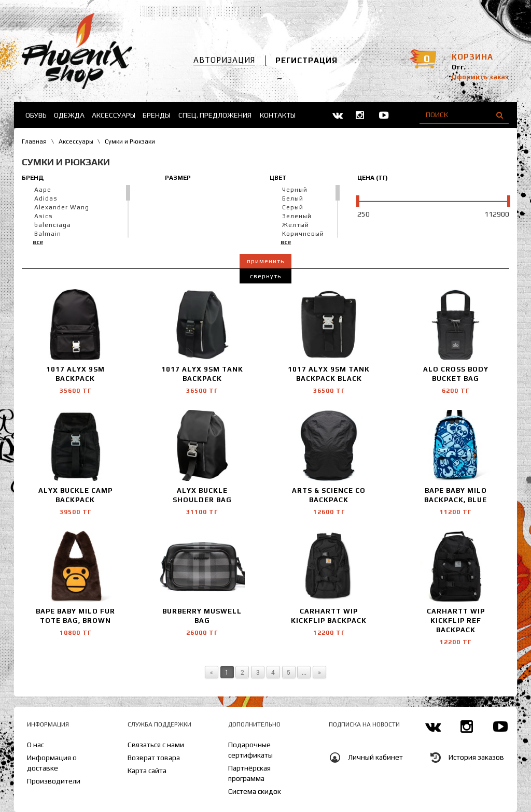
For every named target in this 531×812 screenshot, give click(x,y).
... (304, 672)
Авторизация (224, 60)
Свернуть (265, 276)
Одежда (69, 115)
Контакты (278, 115)
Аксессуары (114, 115)
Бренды (156, 115)
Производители (54, 781)
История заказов (476, 757)
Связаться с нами (156, 745)
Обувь (36, 115)
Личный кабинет (375, 757)
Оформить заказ (480, 77)
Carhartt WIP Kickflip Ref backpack (456, 621)
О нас (36, 745)
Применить (265, 261)
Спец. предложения (215, 115)
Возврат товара (154, 758)
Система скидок (255, 791)
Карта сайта (147, 771)
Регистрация (306, 60)
